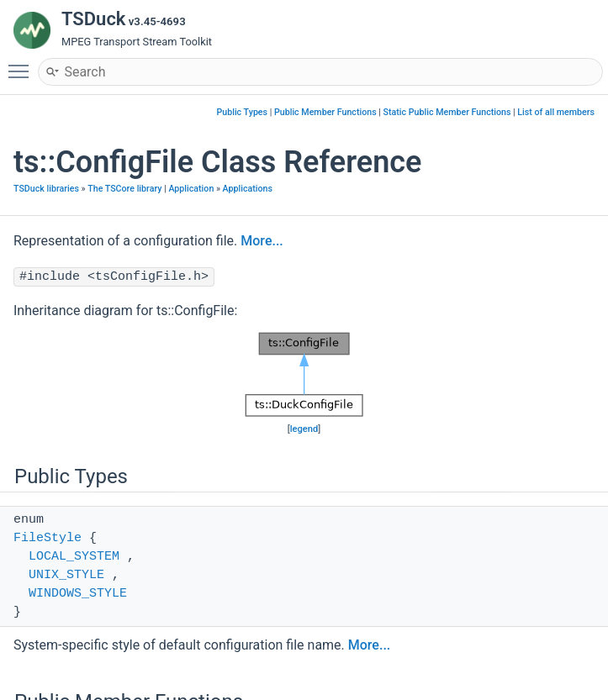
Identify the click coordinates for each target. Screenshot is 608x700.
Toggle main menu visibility (23, 64)
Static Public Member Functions (447, 112)
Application (191, 189)
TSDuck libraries (46, 189)
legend (304, 429)
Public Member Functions (325, 112)
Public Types (242, 112)
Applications (248, 189)
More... (262, 241)
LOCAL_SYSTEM (74, 557)
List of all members (556, 112)
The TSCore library (124, 189)
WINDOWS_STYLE (78, 594)
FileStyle (48, 538)
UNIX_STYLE (66, 575)
